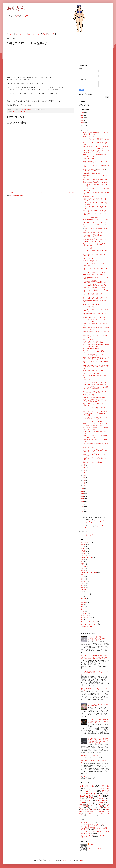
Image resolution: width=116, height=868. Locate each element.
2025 (83, 115)
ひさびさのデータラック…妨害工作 (93, 421)
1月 (84, 485)
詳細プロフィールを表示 (95, 848)
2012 (83, 509)
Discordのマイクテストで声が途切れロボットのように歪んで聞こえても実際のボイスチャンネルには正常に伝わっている (98, 741)
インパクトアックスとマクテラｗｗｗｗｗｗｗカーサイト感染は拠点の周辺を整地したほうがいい (98, 721)
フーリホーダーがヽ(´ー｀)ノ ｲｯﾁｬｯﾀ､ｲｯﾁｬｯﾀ (96, 263)
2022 (83, 123)
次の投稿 (10, 192)
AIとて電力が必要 (88, 339)
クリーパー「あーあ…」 (90, 448)
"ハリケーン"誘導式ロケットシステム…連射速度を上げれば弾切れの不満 (95, 388)
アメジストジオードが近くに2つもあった (95, 287)
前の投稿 (71, 192)
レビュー (84, 581)
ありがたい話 (85, 543)
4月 (84, 478)
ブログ (83, 583)
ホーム (41, 192)
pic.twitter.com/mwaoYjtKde (91, 523)
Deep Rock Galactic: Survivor (89, 572)
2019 (83, 494)
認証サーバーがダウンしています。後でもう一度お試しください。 (96, 436)
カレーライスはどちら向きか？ (90, 755)
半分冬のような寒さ (88, 395)
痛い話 (25, 112)
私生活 (83, 577)
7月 (84, 470)
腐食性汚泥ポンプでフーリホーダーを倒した (96, 222)
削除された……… (86, 822)
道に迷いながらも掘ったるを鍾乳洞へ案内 (95, 298)
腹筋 (18, 16)
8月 (84, 468)
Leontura (66, 860)
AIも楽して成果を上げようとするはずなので (96, 285)
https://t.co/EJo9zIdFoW (90, 521)
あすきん (16, 8)
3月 (84, 480)
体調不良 (84, 603)
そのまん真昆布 (87, 266)
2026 (83, 113)
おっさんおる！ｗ (88, 380)
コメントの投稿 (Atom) (17, 195)
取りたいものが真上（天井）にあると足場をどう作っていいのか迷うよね (96, 401)
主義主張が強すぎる (88, 196)
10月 (84, 130)
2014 (83, 506)
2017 (83, 499)
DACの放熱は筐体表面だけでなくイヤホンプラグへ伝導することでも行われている (96, 282)
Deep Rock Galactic (86, 557)
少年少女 (84, 566)
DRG (26, 16)
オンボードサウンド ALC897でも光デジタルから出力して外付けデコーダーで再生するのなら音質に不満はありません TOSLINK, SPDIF (95, 657)
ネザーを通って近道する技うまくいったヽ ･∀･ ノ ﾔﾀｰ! (94, 295)
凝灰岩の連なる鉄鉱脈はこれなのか (93, 173)
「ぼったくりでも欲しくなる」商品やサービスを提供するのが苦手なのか (96, 152)
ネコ (82, 585)
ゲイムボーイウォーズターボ (89, 624)
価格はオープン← (86, 776)
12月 (84, 125)
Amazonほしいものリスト (89, 535)
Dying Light (84, 613)
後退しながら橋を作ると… (90, 261)
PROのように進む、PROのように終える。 (95, 211)
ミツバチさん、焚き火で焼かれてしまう (94, 385)
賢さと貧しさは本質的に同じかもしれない (95, 182)
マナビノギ (11, 34)
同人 (82, 620)
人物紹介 (84, 575)
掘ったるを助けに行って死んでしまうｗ (94, 342)
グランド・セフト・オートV (89, 622)
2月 (84, 483)
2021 (83, 489)
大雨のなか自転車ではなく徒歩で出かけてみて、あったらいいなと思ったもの (94, 689)
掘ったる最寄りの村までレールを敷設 (94, 371)
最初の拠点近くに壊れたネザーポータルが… (96, 180)
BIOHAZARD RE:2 (86, 618)
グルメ (83, 553)
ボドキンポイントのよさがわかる (92, 304)
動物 (82, 605)
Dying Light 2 (85, 594)
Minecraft (15, 112)
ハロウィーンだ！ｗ (88, 248)
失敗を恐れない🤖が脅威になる (92, 217)
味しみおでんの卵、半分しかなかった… (94, 239)
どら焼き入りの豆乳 (88, 159)
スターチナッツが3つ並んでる (91, 241)
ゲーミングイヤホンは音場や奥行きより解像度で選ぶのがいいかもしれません (96, 418)
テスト (83, 607)
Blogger (81, 860)
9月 (84, 465)
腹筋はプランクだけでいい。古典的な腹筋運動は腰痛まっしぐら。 (96, 428)
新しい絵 (45, 34)
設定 (82, 600)
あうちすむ (31, 34)
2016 (83, 501)
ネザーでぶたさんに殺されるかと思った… (95, 272)
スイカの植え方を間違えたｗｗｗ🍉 (93, 355)
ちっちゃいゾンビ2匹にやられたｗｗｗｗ (95, 397)
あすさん (92, 844)
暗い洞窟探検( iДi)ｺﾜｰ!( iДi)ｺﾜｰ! (91, 348)
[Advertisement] (41, 177)
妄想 (82, 592)
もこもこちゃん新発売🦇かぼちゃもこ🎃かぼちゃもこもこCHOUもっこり (95, 170)
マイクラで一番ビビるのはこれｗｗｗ (94, 275)
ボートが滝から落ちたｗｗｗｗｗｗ (93, 307)
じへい (83, 611)
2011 (83, 512)
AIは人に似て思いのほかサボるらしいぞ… (95, 317)
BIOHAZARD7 (85, 615)
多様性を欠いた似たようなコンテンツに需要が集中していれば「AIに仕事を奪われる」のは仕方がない (96, 413)
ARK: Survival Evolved (87, 626)
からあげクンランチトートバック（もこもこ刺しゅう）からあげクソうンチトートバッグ (98, 638)
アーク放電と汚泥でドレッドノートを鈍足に (96, 220)
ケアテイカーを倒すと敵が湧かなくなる (94, 382)
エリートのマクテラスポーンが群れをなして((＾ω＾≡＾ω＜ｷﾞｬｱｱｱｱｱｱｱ (96, 392)
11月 (84, 128)
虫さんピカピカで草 (88, 136)
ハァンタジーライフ (21, 34)
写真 (82, 547)
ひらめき (84, 555)
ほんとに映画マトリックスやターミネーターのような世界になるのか (96, 345)
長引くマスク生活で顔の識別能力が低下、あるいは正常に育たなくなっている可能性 (96, 358)
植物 (82, 579)
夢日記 (83, 588)
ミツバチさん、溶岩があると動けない (94, 373)
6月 (84, 473)
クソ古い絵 (38, 34)
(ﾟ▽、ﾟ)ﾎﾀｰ (52, 34)
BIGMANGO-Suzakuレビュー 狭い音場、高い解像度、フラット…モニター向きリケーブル (96, 367)
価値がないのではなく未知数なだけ (93, 462)
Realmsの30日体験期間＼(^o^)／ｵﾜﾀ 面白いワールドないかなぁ (95, 133)
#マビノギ (100, 521)
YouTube (20, 112)
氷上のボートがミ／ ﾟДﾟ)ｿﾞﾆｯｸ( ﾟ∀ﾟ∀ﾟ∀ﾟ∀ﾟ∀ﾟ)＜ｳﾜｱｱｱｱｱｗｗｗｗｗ (95, 148)
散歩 (82, 609)
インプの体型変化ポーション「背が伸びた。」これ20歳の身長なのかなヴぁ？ (95, 825)
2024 (83, 118)
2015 (83, 504)
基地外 (83, 551)
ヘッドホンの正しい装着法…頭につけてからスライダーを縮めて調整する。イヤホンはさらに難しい (95, 673)
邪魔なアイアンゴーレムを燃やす (92, 233)
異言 (82, 564)
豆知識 (83, 570)
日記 (82, 568)
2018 (83, 496)
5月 (84, 475)
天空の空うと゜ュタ (88, 258)
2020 (83, 491)
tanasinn (83, 590)
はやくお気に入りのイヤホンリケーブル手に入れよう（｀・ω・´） (96, 310)
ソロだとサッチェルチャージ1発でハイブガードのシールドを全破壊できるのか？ (95, 425)
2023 (83, 120)
